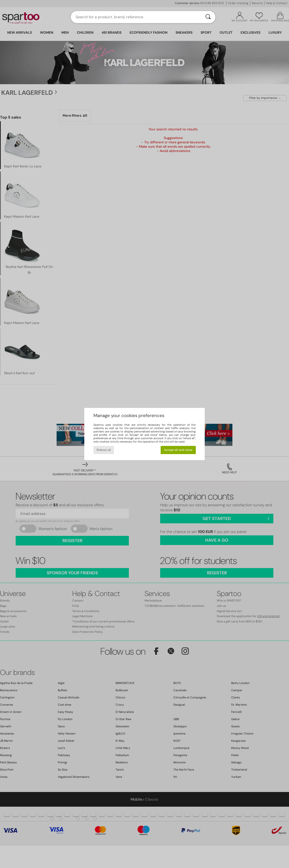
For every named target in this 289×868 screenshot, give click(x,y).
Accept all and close (178, 450)
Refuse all (104, 450)
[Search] (208, 17)
